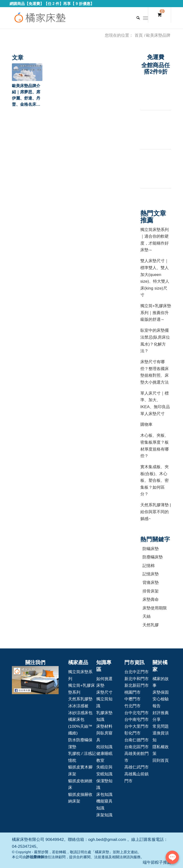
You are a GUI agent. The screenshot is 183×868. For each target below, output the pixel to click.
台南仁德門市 (137, 740)
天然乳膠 (151, 625)
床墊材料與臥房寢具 (104, 733)
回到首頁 (161, 760)
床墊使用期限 (155, 608)
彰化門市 (132, 733)
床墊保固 (161, 692)
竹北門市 (132, 706)
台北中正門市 (137, 672)
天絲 (147, 616)
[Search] (136, 18)
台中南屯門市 (137, 719)
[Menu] (145, 18)
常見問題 (161, 726)
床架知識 (104, 815)
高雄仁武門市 (137, 767)
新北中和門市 (137, 679)
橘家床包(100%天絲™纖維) (80, 726)
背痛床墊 (151, 582)
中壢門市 (132, 699)
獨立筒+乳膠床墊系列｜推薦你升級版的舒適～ (156, 313)
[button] (27, 72)
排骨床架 (151, 591)
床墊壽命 (151, 599)
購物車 (146, 424)
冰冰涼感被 (78, 706)
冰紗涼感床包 (80, 713)
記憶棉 (149, 566)
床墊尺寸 (104, 692)
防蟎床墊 (151, 549)
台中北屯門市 (137, 713)
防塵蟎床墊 (153, 557)
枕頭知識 (104, 747)
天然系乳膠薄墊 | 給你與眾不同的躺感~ (156, 512)
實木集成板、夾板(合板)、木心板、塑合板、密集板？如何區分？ (155, 480)
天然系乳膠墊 (80, 699)
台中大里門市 (137, 726)
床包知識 (104, 794)
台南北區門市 (137, 747)
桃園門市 (132, 692)
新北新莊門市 (137, 685)
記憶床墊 (151, 574)
